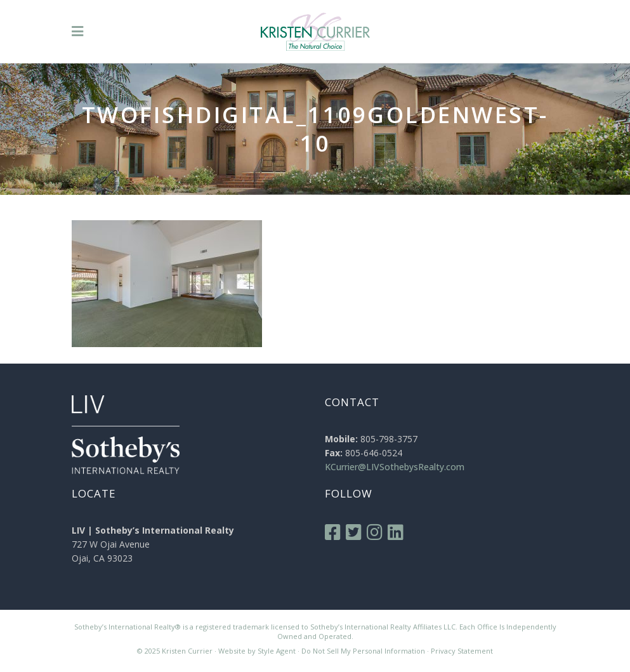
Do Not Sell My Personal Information (363, 651)
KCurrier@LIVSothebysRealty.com (395, 467)
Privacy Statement (462, 651)
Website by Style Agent (257, 651)
